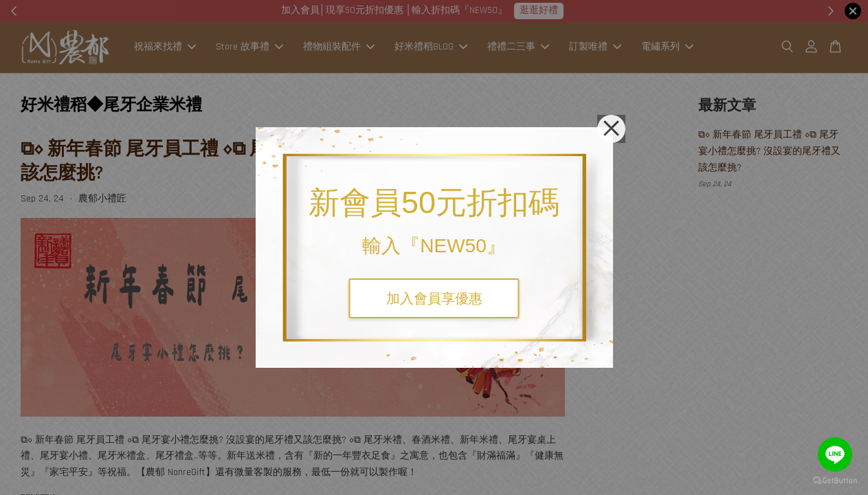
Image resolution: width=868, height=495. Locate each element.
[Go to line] (835, 454)
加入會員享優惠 (434, 298)
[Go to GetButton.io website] (835, 481)
